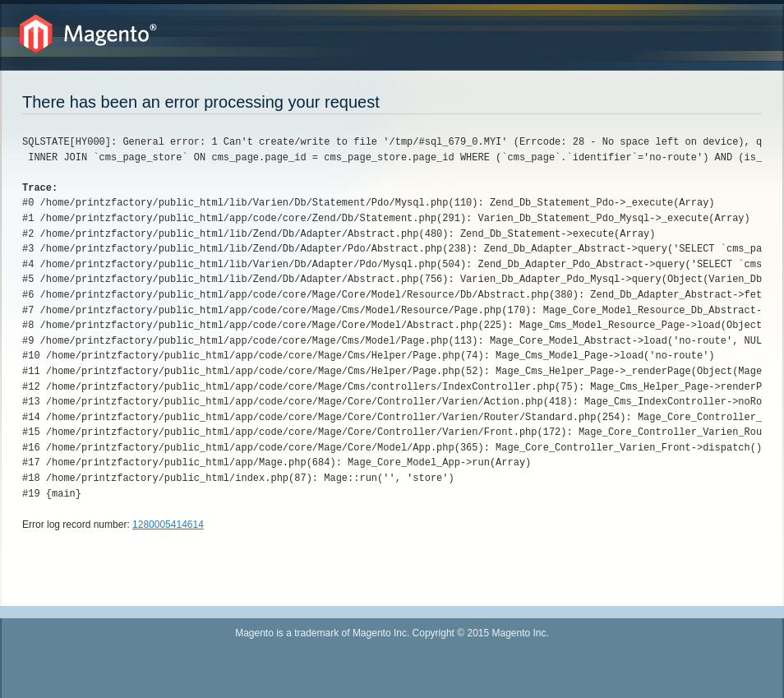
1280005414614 (168, 525)
